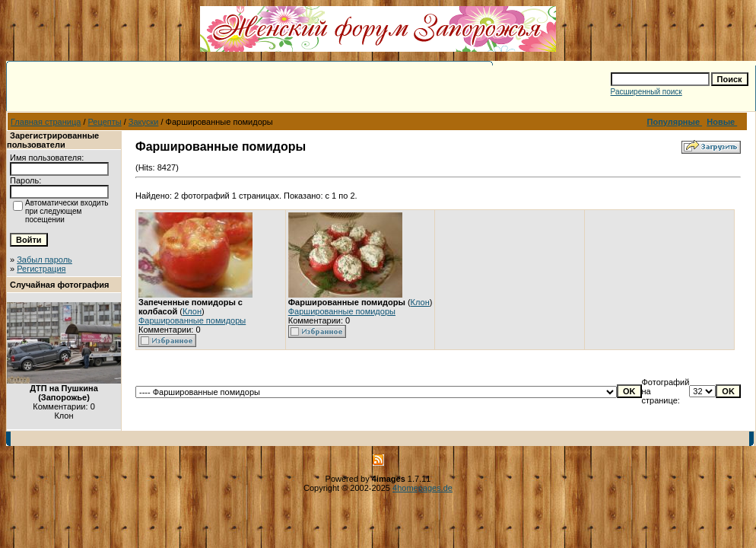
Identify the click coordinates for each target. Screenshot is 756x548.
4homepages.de (422, 488)
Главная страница (46, 122)
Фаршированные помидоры (192, 320)
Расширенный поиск (646, 92)
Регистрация (41, 269)
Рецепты (105, 122)
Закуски (144, 122)
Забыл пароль (44, 260)
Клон (192, 311)
